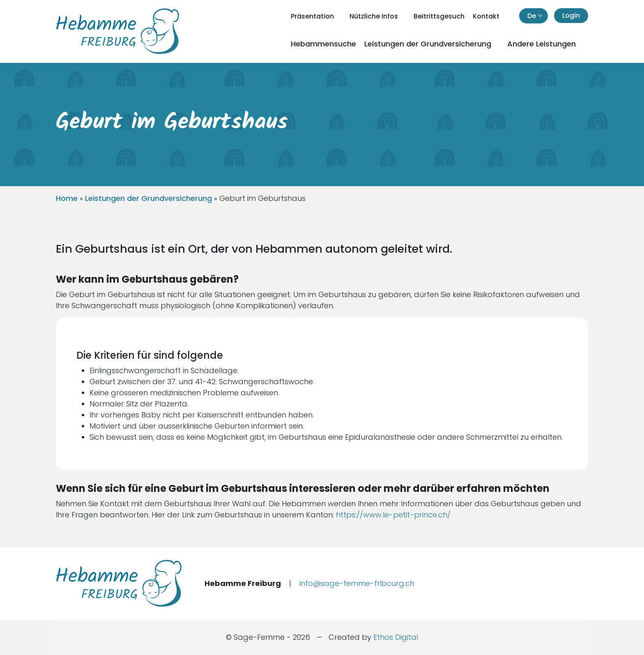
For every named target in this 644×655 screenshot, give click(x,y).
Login (571, 15)
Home (67, 198)
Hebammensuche (323, 44)
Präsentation (313, 16)
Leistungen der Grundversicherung (429, 44)
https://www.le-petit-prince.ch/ (393, 515)
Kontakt (486, 16)
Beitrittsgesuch (439, 16)
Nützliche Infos (375, 16)
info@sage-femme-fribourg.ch (357, 583)
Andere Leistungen (543, 44)
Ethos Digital (396, 637)
